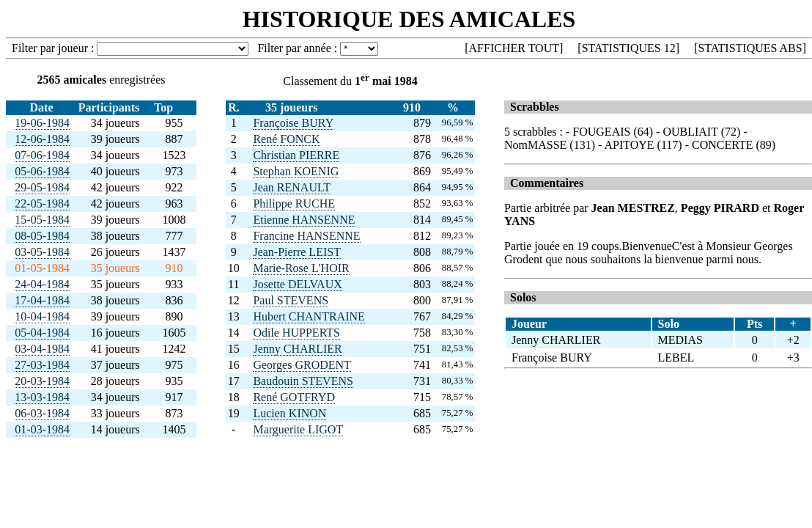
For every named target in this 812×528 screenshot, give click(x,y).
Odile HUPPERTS (296, 333)
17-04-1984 (42, 300)
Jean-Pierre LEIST (297, 252)
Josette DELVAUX (297, 284)
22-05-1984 (42, 203)
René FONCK (286, 139)
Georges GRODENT (302, 365)
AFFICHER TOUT (514, 48)
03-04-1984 (42, 349)
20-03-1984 (42, 381)
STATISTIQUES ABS (750, 48)
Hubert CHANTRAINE (309, 316)
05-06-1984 (42, 171)
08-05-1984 (42, 236)
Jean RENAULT (292, 187)
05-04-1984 (42, 333)
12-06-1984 (42, 139)
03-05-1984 (42, 252)
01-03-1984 (42, 429)
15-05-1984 (42, 220)
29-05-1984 (42, 187)
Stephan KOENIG (296, 171)
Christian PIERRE (296, 155)
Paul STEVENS (291, 300)
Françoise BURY (293, 123)
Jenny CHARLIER (297, 349)
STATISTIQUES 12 (629, 48)
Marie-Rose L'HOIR (301, 268)
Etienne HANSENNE (304, 220)
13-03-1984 (42, 397)
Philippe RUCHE (294, 203)
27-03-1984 (42, 365)
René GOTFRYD (294, 397)
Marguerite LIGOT (298, 429)
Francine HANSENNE (306, 236)
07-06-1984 (42, 155)
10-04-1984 (42, 316)
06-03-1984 (42, 413)
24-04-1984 (42, 284)
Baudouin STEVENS (303, 381)
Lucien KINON (289, 413)
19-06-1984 (42, 123)
